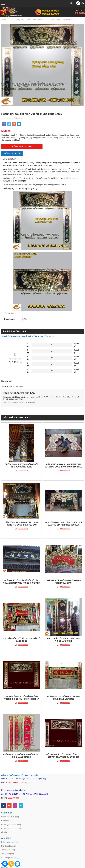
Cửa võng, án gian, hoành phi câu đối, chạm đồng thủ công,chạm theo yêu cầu (63, 466)
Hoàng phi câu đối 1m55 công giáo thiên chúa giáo (63, 582)
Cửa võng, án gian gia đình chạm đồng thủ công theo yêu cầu (22, 524)
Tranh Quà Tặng (8, 850)
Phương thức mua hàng (11, 825)
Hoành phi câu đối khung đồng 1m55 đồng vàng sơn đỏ (22, 756)
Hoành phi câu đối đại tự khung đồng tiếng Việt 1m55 (63, 698)
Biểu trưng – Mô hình (10, 842)
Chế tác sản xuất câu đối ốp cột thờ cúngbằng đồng (22, 466)
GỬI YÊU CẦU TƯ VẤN (22, 147)
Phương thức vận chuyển (12, 828)
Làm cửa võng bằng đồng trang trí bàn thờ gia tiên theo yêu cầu (63, 524)
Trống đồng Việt (8, 854)
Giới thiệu (5, 821)
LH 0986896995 (22, 471)
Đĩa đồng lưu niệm (9, 846)
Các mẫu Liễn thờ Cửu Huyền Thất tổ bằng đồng (22, 640)
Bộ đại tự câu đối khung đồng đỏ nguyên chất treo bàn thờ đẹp (63, 756)
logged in (18, 402)
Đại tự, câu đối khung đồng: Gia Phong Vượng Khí (63, 640)
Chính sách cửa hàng (10, 817)
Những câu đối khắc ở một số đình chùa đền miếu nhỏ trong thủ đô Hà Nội (22, 582)
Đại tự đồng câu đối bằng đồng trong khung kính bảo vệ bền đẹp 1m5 (22, 698)
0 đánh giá (18, 118)
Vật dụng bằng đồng (10, 858)
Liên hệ (4, 832)
